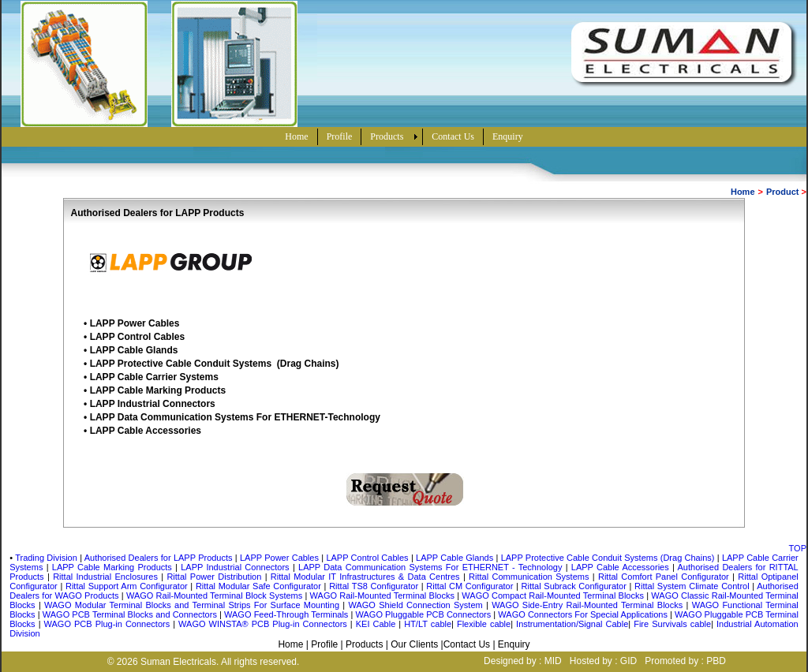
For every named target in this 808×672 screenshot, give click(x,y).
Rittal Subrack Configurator (576, 586)
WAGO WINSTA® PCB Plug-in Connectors (263, 624)
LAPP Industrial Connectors (153, 404)
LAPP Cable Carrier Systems (154, 377)
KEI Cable (376, 624)
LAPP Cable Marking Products (158, 390)
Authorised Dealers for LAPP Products (159, 558)
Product (783, 192)
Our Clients (414, 644)
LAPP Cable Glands (134, 350)
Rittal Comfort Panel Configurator (665, 577)
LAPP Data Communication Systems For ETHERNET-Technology (235, 417)
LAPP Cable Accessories (146, 431)
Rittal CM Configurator (471, 586)
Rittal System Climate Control (693, 586)
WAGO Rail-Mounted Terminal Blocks (384, 595)
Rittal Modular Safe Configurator (260, 586)
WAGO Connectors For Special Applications (584, 614)
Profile (324, 644)
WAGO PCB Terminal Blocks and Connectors (131, 614)
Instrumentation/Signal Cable (572, 624)
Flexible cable (484, 624)
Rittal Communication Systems (531, 577)
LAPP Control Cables (137, 337)
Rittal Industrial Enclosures (107, 577)
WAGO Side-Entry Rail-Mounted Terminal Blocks (589, 605)
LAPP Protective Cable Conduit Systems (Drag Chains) (215, 364)
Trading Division (46, 558)
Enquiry (514, 644)
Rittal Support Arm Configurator (127, 586)
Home (743, 192)
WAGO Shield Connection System (417, 605)
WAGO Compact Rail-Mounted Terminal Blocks (554, 595)
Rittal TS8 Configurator (375, 586)
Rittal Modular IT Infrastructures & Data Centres (367, 577)
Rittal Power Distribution (215, 577)
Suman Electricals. (180, 662)
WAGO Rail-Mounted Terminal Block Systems (216, 595)
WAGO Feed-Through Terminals (287, 614)
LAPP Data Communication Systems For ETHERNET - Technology (430, 567)
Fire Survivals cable (672, 624)
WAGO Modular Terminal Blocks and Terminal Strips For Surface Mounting (193, 605)
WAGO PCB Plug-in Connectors (109, 624)
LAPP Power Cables (135, 323)
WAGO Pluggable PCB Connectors (425, 614)
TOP (798, 548)
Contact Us (467, 644)
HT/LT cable (428, 624)
